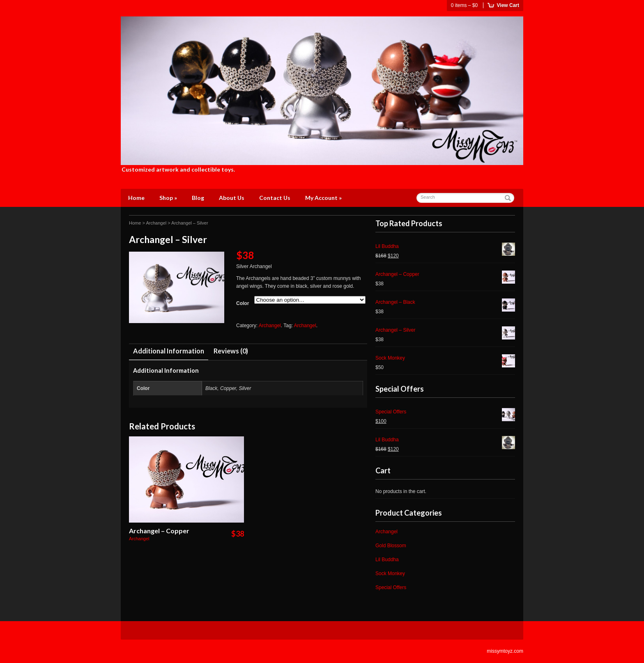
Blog (198, 198)
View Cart (508, 5)
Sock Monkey (445, 359)
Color (243, 303)
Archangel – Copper (159, 531)
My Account (323, 198)
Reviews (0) (231, 351)
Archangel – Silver (445, 331)
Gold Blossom (391, 546)
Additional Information (169, 351)
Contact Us (275, 198)
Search (428, 197)
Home (136, 198)
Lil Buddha (445, 247)
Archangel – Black (445, 303)
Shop (168, 198)
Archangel (156, 223)
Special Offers (445, 413)
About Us (232, 198)
